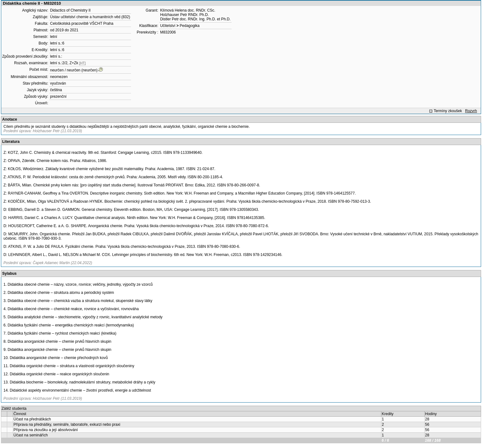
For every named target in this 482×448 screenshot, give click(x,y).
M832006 (168, 32)
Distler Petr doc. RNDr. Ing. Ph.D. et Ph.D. (195, 19)
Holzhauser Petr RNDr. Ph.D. (184, 15)
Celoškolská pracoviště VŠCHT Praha (82, 23)
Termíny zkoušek (448, 111)
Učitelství (168, 26)
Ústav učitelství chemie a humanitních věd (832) (90, 17)
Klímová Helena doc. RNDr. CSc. (188, 10)
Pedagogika (189, 26)
